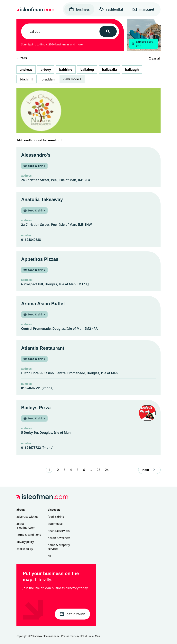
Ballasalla (109, 70)
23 (98, 470)
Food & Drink (56, 517)
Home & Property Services (59, 547)
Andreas (26, 70)
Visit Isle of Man (91, 636)
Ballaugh (132, 70)
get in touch (72, 614)
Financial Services (59, 531)
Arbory (46, 70)
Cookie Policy (25, 549)
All (49, 556)
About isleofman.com (26, 526)
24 (107, 470)
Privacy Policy (25, 542)
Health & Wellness (59, 538)
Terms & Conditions (29, 535)
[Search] (108, 31)
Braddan (48, 79)
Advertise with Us (27, 517)
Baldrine (66, 70)
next (149, 470)
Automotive (55, 524)
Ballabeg (87, 70)
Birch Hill (27, 79)
